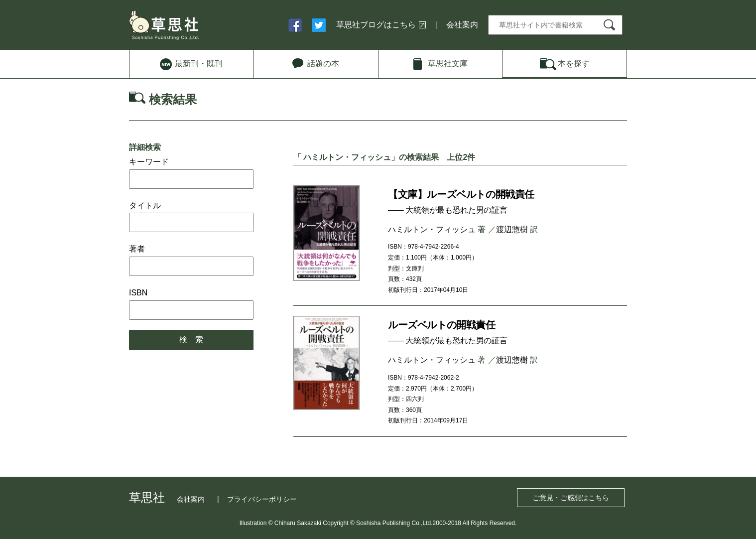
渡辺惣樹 (512, 229)
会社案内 (462, 25)
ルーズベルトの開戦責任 (442, 325)
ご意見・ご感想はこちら (571, 498)
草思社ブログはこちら (376, 25)
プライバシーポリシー (262, 499)
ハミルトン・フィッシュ (432, 229)
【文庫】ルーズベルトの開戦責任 (461, 194)
